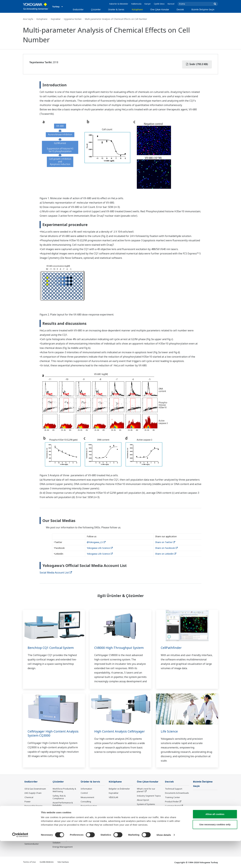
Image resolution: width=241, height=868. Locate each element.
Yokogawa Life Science (100, 548)
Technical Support (174, 789)
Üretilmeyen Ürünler (90, 828)
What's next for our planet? (146, 790)
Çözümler (96, 9)
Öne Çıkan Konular (160, 9)
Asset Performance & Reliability (63, 804)
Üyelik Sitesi (159, 4)
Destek (180, 9)
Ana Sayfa (28, 19)
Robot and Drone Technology (145, 823)
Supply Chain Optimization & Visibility (64, 825)
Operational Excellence (64, 810)
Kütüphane (137, 9)
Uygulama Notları (73, 19)
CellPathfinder (171, 648)
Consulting (86, 802)
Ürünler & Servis (116, 9)
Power (28, 802)
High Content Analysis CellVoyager (120, 731)
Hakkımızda (136, 4)
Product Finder (172, 802)
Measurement (87, 797)
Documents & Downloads (177, 793)
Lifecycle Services (89, 813)
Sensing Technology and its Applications (149, 830)
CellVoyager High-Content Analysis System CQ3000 (53, 733)
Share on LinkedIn (166, 554)
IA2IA (140, 809)
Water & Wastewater (34, 827)
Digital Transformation (148, 813)
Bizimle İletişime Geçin (203, 9)
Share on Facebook (166, 548)
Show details (164, 862)
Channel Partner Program (173, 816)
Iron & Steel (30, 823)
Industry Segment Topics (149, 796)
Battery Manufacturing (35, 831)
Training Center (172, 797)
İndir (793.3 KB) (197, 64)
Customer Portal (173, 806)
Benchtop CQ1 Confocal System (51, 648)
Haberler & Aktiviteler (119, 4)
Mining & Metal (32, 810)
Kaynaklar (56, 19)
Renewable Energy (33, 806)
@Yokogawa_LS (96, 542)
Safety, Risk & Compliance (59, 797)
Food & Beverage (33, 814)
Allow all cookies (215, 841)
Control (84, 793)
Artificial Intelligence (146, 817)
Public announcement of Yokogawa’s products (92, 823)
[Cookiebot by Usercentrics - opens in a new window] (20, 862)
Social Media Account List (56, 573)
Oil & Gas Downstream (35, 789)
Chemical (29, 797)
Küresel (171, 4)
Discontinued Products (176, 810)
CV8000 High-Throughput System (119, 648)
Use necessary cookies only (215, 851)
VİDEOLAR (113, 797)
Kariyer (148, 4)
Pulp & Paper (31, 819)
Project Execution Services (89, 807)
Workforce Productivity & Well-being (64, 790)
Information (86, 789)
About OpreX (143, 800)
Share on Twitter (165, 542)
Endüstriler (78, 9)
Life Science (169, 731)
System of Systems (146, 804)
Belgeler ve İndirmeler (119, 789)
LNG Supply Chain (33, 793)
